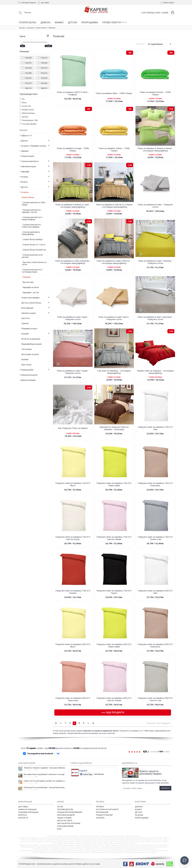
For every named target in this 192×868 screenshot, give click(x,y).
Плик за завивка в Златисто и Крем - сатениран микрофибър (114, 206)
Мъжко (138, 809)
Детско (139, 812)
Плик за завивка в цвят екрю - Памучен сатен (73, 318)
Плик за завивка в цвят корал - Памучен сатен (73, 372)
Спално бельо (41, 28)
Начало (22, 28)
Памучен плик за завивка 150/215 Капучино (155, 484)
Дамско (139, 807)
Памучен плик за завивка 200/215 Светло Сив (155, 699)
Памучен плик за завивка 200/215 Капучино (155, 645)
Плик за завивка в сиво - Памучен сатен (155, 206)
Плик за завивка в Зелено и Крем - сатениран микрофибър (155, 149)
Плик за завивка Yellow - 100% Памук (114, 149)
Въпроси (23, 815)
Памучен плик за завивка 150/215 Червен (73, 592)
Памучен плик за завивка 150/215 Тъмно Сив (155, 538)
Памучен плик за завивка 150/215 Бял (155, 428)
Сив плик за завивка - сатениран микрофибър (114, 372)
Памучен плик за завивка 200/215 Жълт (73, 645)
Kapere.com (30, 864)
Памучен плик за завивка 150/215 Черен (114, 592)
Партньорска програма (69, 823)
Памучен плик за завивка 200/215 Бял (155, 592)
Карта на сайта (65, 821)
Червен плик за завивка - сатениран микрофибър (155, 372)
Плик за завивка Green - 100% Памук (155, 93)
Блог (59, 829)
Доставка (23, 807)
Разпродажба (142, 818)
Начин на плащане (27, 809)
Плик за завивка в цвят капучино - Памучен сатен (155, 318)
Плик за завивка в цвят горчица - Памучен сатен (155, 262)
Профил (100, 807)
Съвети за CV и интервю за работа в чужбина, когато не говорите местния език (45, 781)
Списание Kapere (65, 826)
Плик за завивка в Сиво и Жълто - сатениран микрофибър (114, 262)
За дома (30, 28)
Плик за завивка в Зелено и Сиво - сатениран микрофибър (73, 206)
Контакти (23, 818)
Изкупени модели (66, 815)
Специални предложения (70, 812)
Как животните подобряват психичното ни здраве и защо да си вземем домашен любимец (45, 774)
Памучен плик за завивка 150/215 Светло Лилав (114, 538)
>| (93, 723)
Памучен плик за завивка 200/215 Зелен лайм (114, 645)
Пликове (52, 28)
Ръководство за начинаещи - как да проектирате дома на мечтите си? (45, 787)
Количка (100, 818)
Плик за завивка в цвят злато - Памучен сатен (114, 318)
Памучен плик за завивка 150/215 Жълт (73, 484)
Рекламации (102, 812)
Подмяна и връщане (28, 812)
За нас (60, 807)
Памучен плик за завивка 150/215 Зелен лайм (114, 484)
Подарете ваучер (104, 815)
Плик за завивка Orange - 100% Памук (73, 149)
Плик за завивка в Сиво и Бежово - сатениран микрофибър (73, 262)
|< (56, 723)
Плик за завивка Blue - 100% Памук (114, 93)
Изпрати (165, 788)
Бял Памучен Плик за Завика (73, 428)
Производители (65, 809)
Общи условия (64, 818)
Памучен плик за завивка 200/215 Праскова (73, 699)
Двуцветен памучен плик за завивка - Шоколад (114, 428)
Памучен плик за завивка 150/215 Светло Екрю (73, 538)
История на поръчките (107, 809)
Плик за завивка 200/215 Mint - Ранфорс (73, 93)
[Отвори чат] (184, 860)
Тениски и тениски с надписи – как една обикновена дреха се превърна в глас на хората (45, 768)
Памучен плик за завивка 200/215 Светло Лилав (114, 699)
